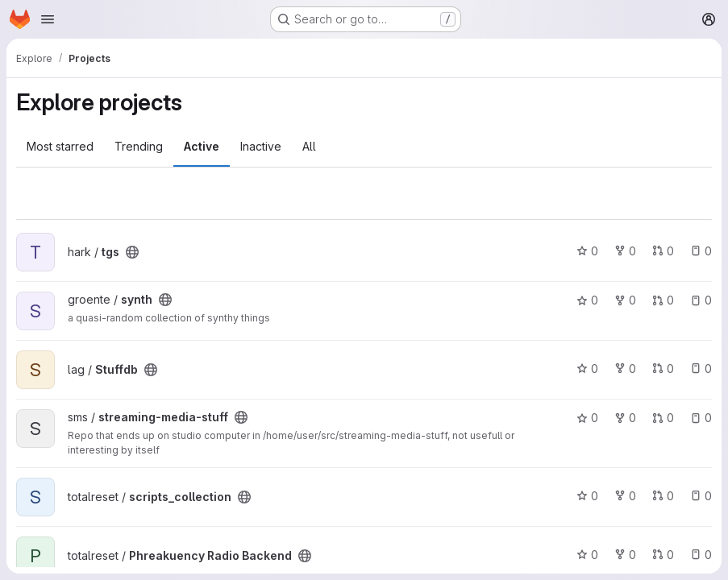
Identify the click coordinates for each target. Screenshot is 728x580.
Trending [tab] (139, 146)
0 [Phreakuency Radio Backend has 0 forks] (625, 555)
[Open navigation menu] (48, 19)
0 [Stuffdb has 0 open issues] (701, 369)
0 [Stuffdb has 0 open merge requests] (663, 369)
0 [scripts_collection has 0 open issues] (701, 496)
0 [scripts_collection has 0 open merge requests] (663, 496)
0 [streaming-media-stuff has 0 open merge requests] (663, 418)
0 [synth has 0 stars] (587, 300)
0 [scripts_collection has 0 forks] (625, 496)
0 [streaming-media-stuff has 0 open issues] (701, 418)
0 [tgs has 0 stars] (587, 251)
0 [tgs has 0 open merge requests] (663, 251)
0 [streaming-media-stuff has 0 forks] (625, 418)
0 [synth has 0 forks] (625, 300)
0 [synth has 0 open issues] (701, 300)
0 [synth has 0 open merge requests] (663, 300)
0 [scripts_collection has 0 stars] (587, 496)
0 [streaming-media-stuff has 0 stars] (587, 418)
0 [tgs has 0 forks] (625, 251)
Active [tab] (202, 146)
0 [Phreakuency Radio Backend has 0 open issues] (701, 555)
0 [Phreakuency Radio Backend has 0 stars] (587, 555)
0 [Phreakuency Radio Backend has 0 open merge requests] (663, 555)
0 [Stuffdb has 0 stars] (587, 369)
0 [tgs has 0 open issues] (701, 251)
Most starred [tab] (60, 146)
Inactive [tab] (261, 146)
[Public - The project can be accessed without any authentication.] (132, 252)
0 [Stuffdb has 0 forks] (625, 369)
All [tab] (309, 146)
